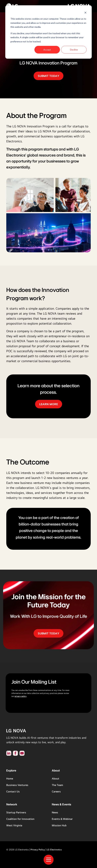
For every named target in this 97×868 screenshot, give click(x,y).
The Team (57, 785)
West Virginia (14, 825)
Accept (47, 50)
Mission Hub (59, 825)
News (55, 812)
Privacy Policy (38, 850)
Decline (74, 50)
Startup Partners (16, 812)
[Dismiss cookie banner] (85, 13)
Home (10, 779)
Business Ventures (17, 785)
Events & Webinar (62, 819)
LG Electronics (54, 850)
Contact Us (13, 791)
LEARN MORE (49, 404)
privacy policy (21, 696)
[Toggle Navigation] (48, 860)
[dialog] (48, 32)
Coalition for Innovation (20, 819)
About (56, 779)
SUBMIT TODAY (48, 76)
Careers (56, 791)
